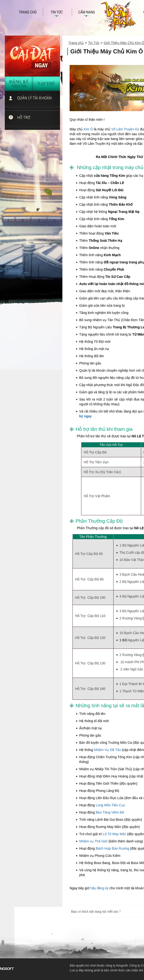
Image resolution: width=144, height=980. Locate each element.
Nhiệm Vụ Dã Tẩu (107, 750)
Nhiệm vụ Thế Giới (93, 841)
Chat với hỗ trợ (34, 120)
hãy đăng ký (100, 888)
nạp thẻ (46, 84)
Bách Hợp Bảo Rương (112, 848)
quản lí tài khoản (34, 101)
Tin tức (58, 14)
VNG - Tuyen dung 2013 (33, 968)
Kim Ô (88, 129)
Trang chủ (31, 14)
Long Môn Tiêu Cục (111, 805)
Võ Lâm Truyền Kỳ (125, 129)
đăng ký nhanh (19, 84)
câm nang (86, 14)
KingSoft (53, 968)
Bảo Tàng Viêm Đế (110, 812)
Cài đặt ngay (32, 56)
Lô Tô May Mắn (115, 834)
